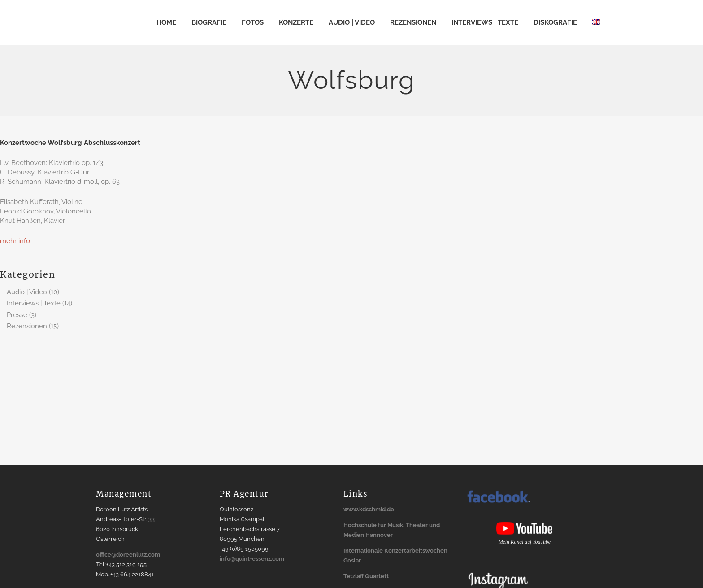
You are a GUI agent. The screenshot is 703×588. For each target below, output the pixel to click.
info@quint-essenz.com (252, 559)
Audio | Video (27, 292)
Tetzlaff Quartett (366, 576)
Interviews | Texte (34, 303)
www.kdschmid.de (369, 509)
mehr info (15, 241)
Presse (17, 315)
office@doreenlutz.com (128, 555)
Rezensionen (27, 326)
